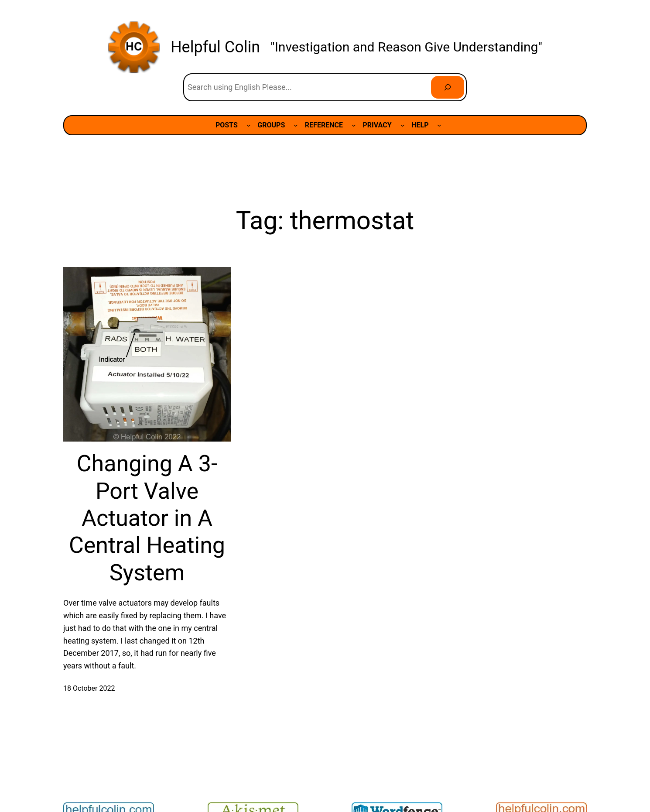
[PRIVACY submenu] (403, 125)
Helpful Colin (215, 47)
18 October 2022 (89, 688)
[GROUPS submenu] (296, 125)
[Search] (448, 87)
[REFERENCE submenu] (354, 125)
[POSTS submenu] (249, 125)
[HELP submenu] (439, 125)
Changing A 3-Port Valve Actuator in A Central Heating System (147, 518)
